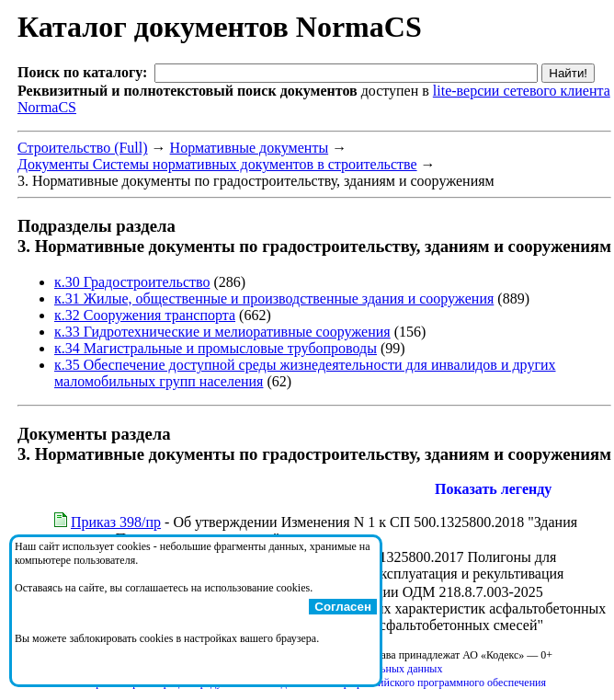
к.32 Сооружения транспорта (145, 315)
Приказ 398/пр (116, 522)
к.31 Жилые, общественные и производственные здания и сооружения (274, 298)
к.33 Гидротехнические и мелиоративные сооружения (222, 332)
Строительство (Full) (83, 148)
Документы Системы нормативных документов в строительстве (217, 164)
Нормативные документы (250, 148)
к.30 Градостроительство (132, 282)
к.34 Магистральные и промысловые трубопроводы (216, 348)
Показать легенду (493, 489)
